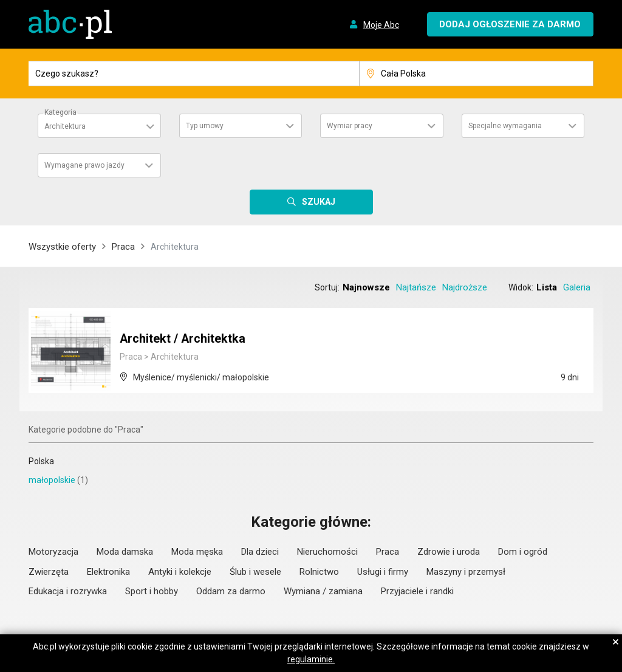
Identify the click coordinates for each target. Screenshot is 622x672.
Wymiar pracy (350, 126)
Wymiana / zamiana (323, 591)
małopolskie (52, 480)
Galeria (577, 287)
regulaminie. (311, 659)
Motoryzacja (53, 552)
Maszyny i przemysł (466, 572)
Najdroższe (465, 287)
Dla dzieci (260, 552)
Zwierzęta (49, 572)
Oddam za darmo (231, 591)
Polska (41, 461)
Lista (547, 287)
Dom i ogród (523, 552)
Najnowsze (366, 287)
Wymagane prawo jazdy (84, 165)
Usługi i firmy (383, 572)
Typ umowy (205, 126)
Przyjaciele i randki (417, 591)
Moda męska (197, 552)
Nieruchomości (327, 552)
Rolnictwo (319, 572)
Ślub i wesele (255, 572)
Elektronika (108, 572)
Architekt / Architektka (183, 339)
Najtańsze (416, 287)
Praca (123, 247)
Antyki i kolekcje (180, 572)
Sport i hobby (152, 591)
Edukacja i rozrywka (68, 591)
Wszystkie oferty (62, 247)
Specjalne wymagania (505, 126)
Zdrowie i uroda (449, 552)
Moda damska (125, 552)
